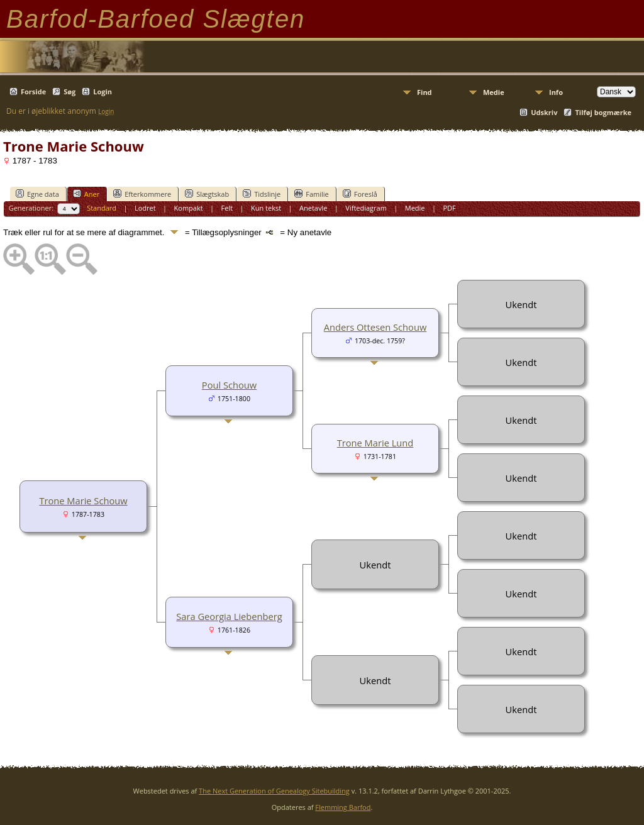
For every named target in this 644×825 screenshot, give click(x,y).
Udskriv (544, 112)
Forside (33, 91)
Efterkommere (142, 194)
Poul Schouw (229, 385)
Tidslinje (262, 194)
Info (556, 92)
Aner (86, 194)
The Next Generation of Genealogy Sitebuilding (274, 791)
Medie (494, 92)
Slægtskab (207, 194)
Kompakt (189, 208)
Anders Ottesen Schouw (375, 327)
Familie (311, 194)
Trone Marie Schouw (83, 501)
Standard (102, 208)
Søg (69, 91)
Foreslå (360, 194)
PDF (449, 208)
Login (103, 91)
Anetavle (313, 208)
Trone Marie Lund (375, 443)
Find (425, 92)
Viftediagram (366, 208)
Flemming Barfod (343, 807)
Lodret (145, 208)
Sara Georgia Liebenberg (229, 616)
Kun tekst (266, 208)
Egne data (37, 194)
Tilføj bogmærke (603, 112)
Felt (227, 208)
